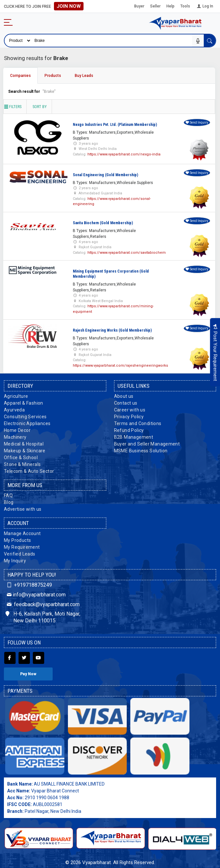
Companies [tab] (20, 76)
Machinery (15, 437)
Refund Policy (129, 430)
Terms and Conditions (138, 423)
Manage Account (22, 533)
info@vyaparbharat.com (36, 595)
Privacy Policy (129, 417)
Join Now (69, 6)
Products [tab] (53, 76)
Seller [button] (155, 6)
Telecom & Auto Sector (29, 471)
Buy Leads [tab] (84, 76)
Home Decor (17, 430)
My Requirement (22, 547)
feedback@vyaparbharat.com (43, 604)
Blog (9, 502)
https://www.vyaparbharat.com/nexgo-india (124, 154)
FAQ (8, 495)
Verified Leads (20, 554)
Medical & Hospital (24, 444)
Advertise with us (23, 509)
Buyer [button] (139, 6)
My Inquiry (15, 561)
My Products (17, 540)
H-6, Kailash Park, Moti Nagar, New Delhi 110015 (43, 617)
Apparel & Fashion (24, 403)
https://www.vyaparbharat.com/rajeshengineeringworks (120, 366)
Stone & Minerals (22, 464)
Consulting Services (25, 417)
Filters (13, 107)
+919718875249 (29, 585)
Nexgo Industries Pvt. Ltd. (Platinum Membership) (115, 125)
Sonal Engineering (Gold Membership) (105, 175)
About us (124, 396)
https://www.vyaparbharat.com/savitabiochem (127, 253)
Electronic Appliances (27, 423)
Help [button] (170, 6)
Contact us (126, 403)
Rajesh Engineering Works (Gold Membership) (112, 330)
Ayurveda (14, 410)
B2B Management (134, 437)
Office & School (21, 458)
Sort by (40, 107)
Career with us (130, 410)
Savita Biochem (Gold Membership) (103, 223)
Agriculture (16, 396)
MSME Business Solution (141, 451)
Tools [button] (185, 6)
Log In (205, 6)
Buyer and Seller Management (147, 444)
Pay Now (28, 674)
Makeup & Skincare (25, 451)
